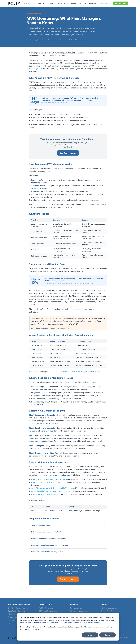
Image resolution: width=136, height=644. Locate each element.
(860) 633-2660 (106, 3)
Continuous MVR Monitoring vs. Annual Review (81, 372)
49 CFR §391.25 (36, 69)
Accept (90, 635)
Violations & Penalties (16, 614)
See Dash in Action (68, 153)
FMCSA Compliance (57, 3)
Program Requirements (16, 617)
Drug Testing (43, 3)
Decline (107, 635)
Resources (83, 3)
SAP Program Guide (15, 623)
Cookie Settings (123, 638)
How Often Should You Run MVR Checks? (49, 482)
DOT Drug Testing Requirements (45, 494)
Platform (92, 3)
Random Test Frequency (17, 620)
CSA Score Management (48, 611)
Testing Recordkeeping (78, 611)
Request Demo (121, 3)
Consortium (72, 3)
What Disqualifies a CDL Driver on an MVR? (49, 488)
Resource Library (76, 608)
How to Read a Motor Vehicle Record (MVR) (50, 479)
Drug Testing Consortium (17, 611)
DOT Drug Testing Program (18, 608)
